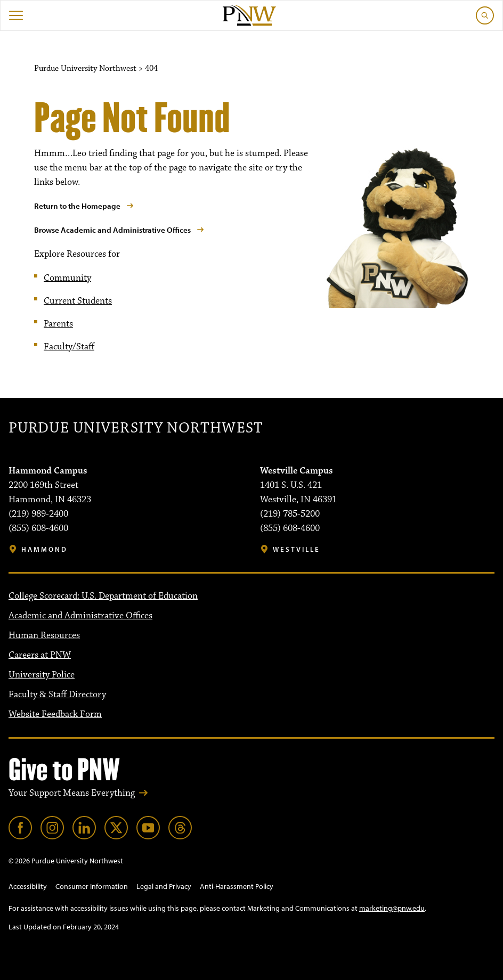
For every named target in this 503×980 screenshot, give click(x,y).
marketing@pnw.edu (392, 908)
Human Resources (44, 635)
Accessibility (28, 886)
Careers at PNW (40, 655)
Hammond (44, 549)
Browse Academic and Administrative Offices (112, 230)
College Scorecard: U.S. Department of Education (103, 596)
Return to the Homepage (77, 206)
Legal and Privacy (164, 886)
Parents (58, 324)
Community (67, 278)
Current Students (78, 301)
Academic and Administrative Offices (80, 616)
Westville (297, 549)
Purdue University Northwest (136, 428)
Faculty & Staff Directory (57, 695)
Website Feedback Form (55, 714)
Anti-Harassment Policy (237, 886)
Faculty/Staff (69, 347)
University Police (42, 675)
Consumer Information (92, 886)
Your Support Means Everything (72, 793)
